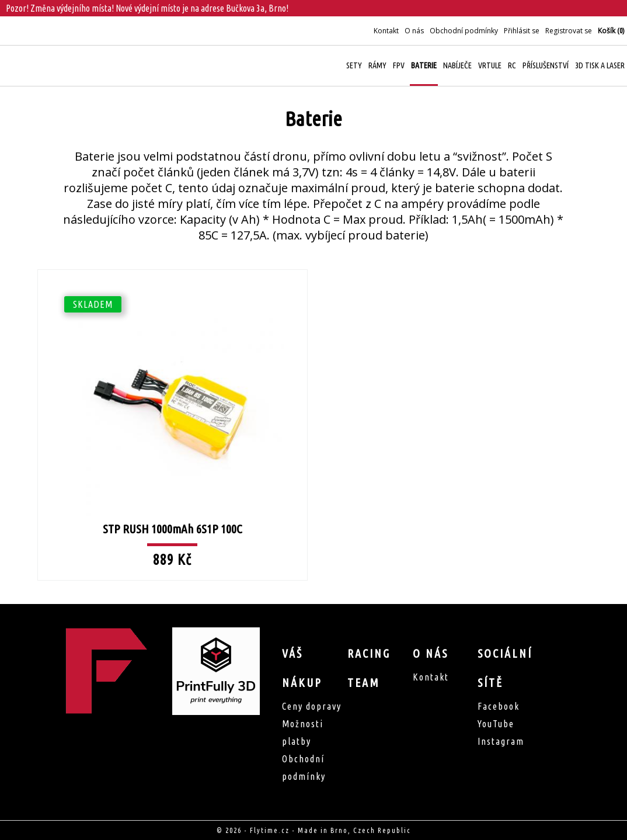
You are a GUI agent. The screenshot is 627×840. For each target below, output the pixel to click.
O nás (414, 31)
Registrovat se (569, 31)
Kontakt (386, 31)
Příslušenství (546, 65)
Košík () (611, 31)
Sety (354, 65)
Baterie (424, 65)
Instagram (501, 741)
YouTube (496, 724)
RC (512, 65)
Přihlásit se (522, 31)
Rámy (377, 65)
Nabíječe (457, 65)
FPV (399, 65)
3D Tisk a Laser (600, 65)
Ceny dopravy (312, 706)
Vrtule (490, 65)
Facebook (499, 706)
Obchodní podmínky (464, 31)
